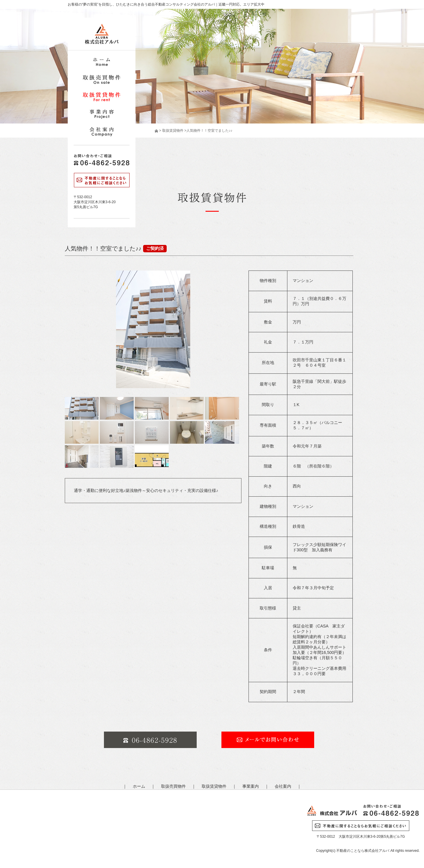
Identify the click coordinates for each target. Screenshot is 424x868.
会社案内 (283, 786)
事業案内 (251, 786)
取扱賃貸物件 (172, 131)
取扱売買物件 (173, 786)
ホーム (139, 786)
